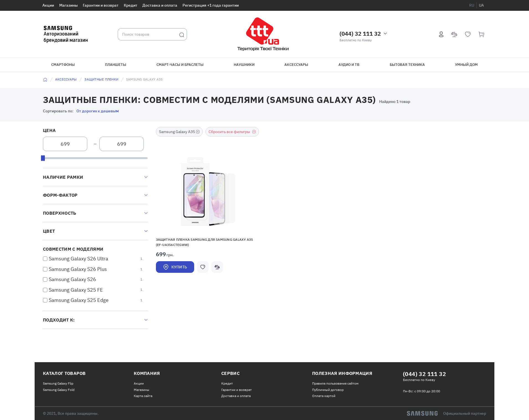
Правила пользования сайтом (335, 383)
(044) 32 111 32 (360, 34)
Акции (48, 5)
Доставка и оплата (160, 5)
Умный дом (466, 65)
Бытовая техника (407, 65)
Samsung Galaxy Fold (59, 390)
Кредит (131, 5)
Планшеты (116, 65)
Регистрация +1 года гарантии (211, 5)
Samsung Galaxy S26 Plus (78, 269)
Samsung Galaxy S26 (72, 279)
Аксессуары (296, 65)
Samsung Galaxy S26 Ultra (79, 259)
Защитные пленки (101, 79)
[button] (208, 191)
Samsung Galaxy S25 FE (76, 290)
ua (481, 5)
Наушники (244, 65)
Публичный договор (328, 390)
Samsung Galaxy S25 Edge (79, 300)
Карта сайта (143, 396)
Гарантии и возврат (101, 5)
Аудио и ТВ (349, 65)
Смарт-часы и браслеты (180, 65)
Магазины (69, 5)
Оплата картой (324, 396)
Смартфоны (63, 65)
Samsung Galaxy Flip (58, 383)
